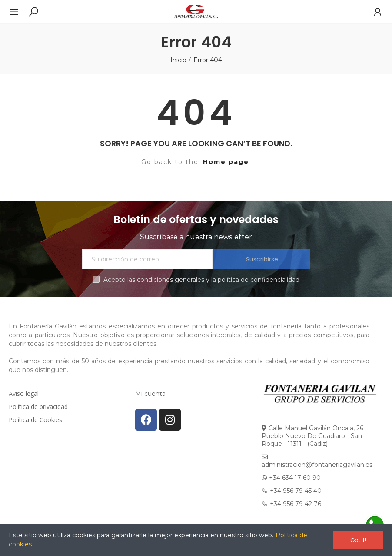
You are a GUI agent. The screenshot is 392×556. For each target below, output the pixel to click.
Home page (226, 162)
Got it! (358, 540)
